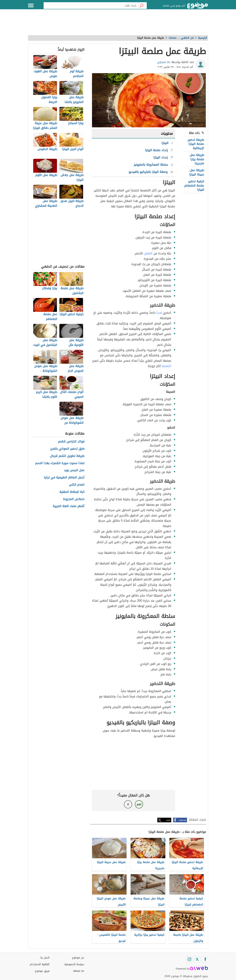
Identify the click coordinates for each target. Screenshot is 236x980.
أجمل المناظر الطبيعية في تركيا (64, 478)
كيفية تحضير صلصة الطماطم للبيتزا (194, 185)
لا (128, 804)
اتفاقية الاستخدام (40, 964)
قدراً (159, 313)
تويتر (168, 820)
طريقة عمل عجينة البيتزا (197, 172)
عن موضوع (78, 958)
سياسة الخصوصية (74, 964)
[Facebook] (205, 959)
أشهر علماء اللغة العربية (69, 506)
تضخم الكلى (77, 485)
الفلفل (148, 253)
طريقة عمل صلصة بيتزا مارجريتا (197, 159)
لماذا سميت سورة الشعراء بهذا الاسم (60, 463)
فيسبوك (182, 820)
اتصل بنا (45, 958)
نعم (139, 804)
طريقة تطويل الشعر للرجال (67, 456)
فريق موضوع (42, 971)
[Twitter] (197, 959)
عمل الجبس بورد (74, 470)
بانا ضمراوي (164, 62)
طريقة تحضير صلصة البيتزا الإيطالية (196, 144)
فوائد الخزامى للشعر (71, 442)
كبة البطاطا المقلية (72, 492)
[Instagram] (189, 959)
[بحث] (142, 6)
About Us (79, 971)
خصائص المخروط (74, 499)
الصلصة (167, 366)
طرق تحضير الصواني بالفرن (67, 449)
